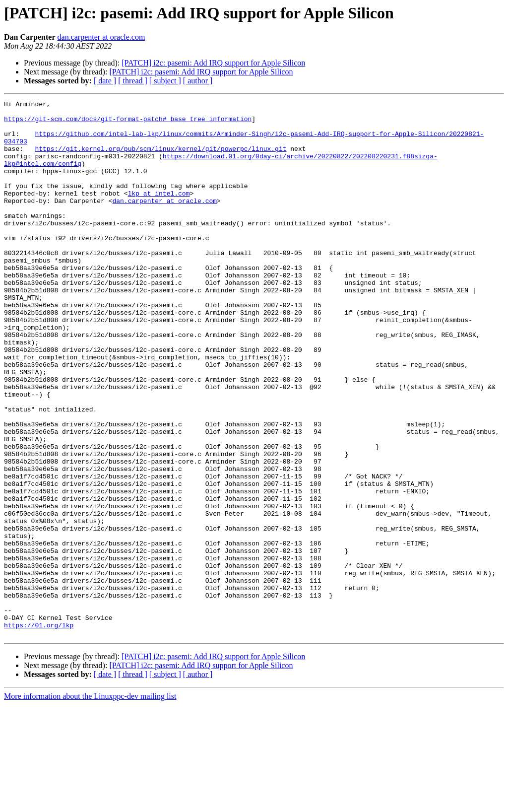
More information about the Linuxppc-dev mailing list (90, 803)
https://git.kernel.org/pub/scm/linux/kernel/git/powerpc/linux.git (160, 159)
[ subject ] (165, 81)
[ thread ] (133, 81)
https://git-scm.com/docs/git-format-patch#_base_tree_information (128, 123)
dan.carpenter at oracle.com (101, 37)
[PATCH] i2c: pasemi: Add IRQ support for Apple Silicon (213, 63)
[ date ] (105, 81)
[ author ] (198, 81)
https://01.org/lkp (39, 731)
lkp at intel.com (159, 212)
